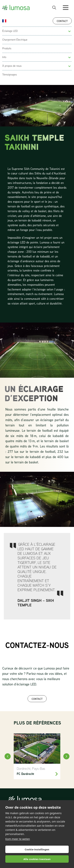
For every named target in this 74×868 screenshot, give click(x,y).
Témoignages (10, 75)
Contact (62, 21)
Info (4, 57)
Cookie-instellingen (37, 849)
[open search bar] (54, 8)
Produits (7, 48)
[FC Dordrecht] (37, 756)
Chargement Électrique (15, 40)
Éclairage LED (10, 31)
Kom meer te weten (18, 839)
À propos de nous (12, 66)
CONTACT (37, 699)
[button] (69, 31)
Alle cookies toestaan (37, 859)
